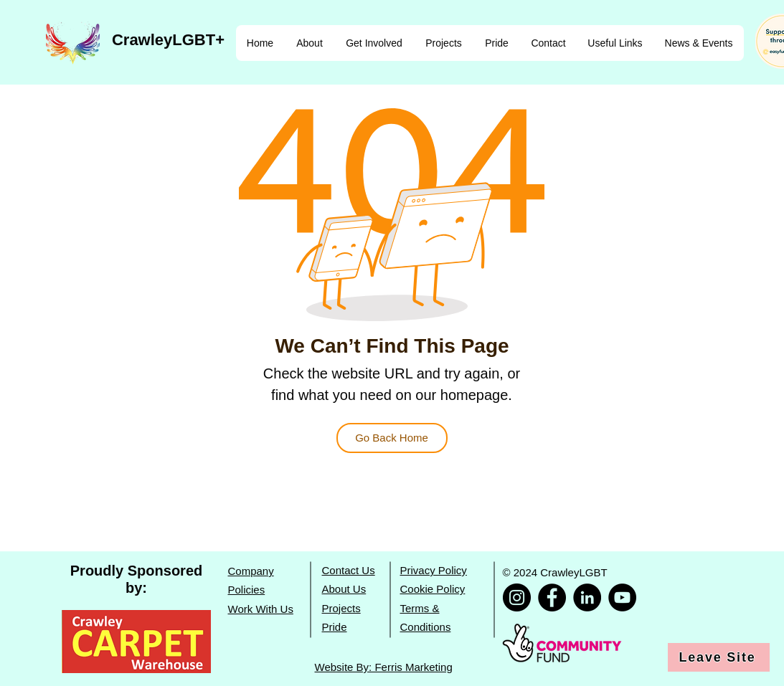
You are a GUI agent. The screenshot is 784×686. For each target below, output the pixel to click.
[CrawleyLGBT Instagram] (517, 597)
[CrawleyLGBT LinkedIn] (587, 597)
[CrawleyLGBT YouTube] (622, 597)
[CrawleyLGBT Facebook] (552, 597)
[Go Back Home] (392, 438)
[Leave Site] (719, 657)
